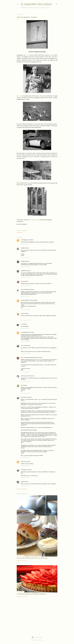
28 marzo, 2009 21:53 (25, 296)
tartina (23, 313)
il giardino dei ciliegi (36, 4)
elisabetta (23, 271)
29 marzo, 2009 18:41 (25, 320)
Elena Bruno (24, 397)
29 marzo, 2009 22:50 (26, 342)
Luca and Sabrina (25, 290)
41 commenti (24, 597)
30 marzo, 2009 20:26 (26, 458)
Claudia (23, 261)
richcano (41, 640)
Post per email (25, 230)
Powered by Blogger (37, 637)
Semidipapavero (25, 240)
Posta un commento (22, 489)
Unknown (23, 462)
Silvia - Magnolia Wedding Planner (29, 358)
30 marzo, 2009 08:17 (26, 354)
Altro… (48, 8)
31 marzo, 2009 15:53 (25, 466)
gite (22, 232)
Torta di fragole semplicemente (32, 594)
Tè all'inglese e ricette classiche (32, 558)
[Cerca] (57, 4)
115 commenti (24, 561)
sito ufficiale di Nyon (34, 220)
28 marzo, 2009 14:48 (26, 277)
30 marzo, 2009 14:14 (25, 393)
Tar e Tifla (23, 346)
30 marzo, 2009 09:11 (25, 372)
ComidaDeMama (25, 332)
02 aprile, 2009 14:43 (25, 486)
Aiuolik (23, 248)
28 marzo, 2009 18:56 (25, 286)
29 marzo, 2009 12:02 (25, 309)
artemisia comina (25, 376)
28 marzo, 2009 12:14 (25, 267)
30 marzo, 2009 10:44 (26, 381)
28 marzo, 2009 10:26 (25, 244)
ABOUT (30, 8)
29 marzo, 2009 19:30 (25, 328)
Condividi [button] (19, 230)
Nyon (27, 55)
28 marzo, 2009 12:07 (25, 257)
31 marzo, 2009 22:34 (25, 478)
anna (22, 281)
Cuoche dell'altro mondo (27, 300)
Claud (22, 482)
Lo (22, 324)
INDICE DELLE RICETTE (39, 8)
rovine (20, 96)
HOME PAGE (24, 8)
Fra (22, 385)
